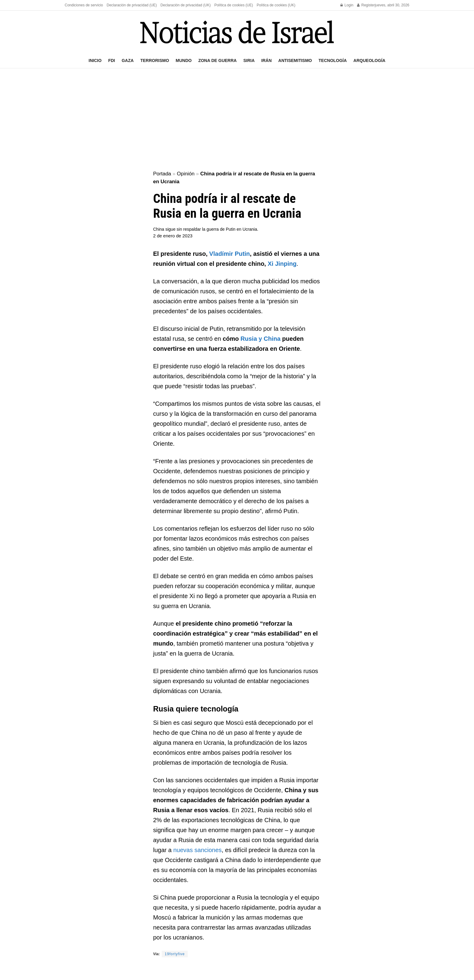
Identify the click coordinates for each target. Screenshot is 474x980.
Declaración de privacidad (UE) (132, 5)
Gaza (128, 60)
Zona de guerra (218, 60)
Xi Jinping (282, 264)
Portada (162, 174)
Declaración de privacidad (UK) (186, 5)
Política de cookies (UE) (234, 5)
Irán (266, 60)
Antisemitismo (295, 60)
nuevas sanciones (197, 850)
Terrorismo (155, 60)
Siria (249, 60)
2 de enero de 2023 (173, 236)
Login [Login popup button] (347, 5)
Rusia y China (261, 339)
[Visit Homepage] (237, 32)
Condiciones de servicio (84, 5)
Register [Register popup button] (366, 5)
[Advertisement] (237, 120)
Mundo (184, 60)
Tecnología (333, 60)
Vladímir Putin (229, 254)
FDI (112, 60)
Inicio (95, 60)
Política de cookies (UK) (276, 5)
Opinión (186, 174)
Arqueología (369, 60)
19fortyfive (175, 954)
